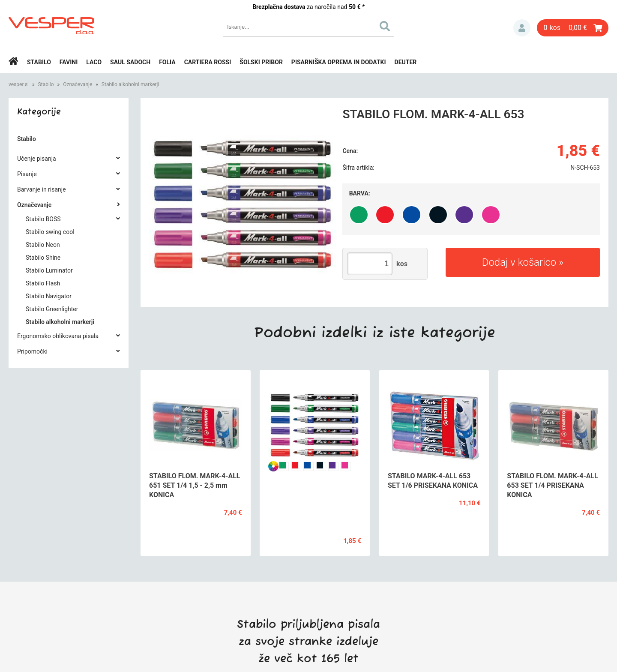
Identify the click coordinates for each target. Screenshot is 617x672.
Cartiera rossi (208, 62)
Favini (69, 62)
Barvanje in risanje (42, 189)
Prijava (522, 28)
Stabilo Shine (43, 258)
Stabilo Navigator (49, 296)
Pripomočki (32, 351)
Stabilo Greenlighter (52, 309)
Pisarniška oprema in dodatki (339, 62)
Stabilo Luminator (49, 270)
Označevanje (78, 84)
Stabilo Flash (43, 283)
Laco (94, 62)
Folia (167, 62)
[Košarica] (573, 28)
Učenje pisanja (37, 159)
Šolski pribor (261, 62)
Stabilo (39, 62)
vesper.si (19, 84)
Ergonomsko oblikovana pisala (58, 336)
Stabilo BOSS (43, 219)
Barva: (360, 193)
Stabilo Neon (43, 245)
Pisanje (27, 174)
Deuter (406, 62)
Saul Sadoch (130, 62)
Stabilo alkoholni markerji (130, 84)
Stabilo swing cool (50, 232)
